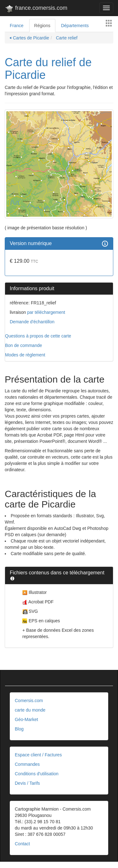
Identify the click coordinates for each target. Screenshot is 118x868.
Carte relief (66, 38)
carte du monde (30, 710)
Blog (19, 729)
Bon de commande (24, 345)
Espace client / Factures (38, 755)
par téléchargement (45, 312)
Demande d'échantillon (32, 322)
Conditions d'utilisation (37, 774)
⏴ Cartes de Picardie (29, 38)
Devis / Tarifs (27, 783)
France (17, 26)
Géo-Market (26, 719)
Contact (22, 844)
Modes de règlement (25, 355)
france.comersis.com (36, 9)
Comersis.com (29, 701)
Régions (42, 26)
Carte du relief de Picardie (48, 69)
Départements (75, 26)
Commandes (27, 764)
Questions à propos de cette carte (38, 336)
